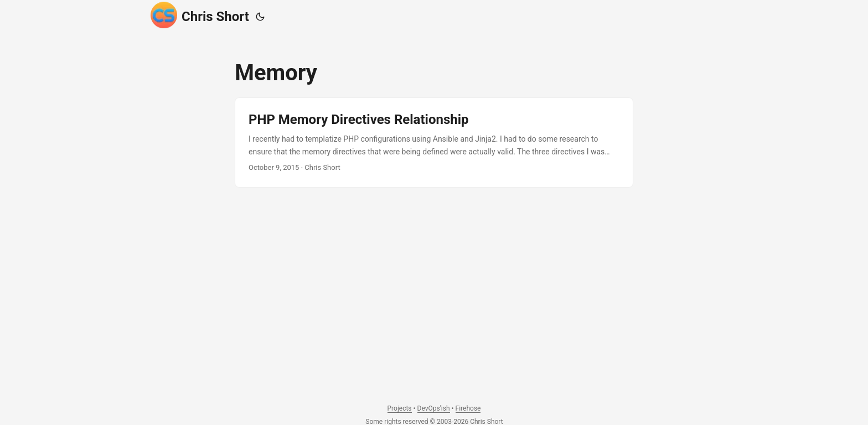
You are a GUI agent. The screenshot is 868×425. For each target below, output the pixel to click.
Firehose (468, 408)
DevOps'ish (434, 408)
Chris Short (200, 15)
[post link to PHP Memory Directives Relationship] (434, 142)
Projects (400, 408)
